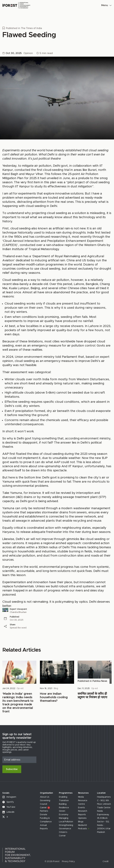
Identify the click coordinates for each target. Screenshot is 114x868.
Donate (44, 815)
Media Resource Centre (83, 801)
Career (45, 808)
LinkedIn (8, 812)
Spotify (8, 802)
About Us (45, 797)
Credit (106, 861)
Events (81, 808)
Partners (44, 811)
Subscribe (12, 769)
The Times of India (31, 28)
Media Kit (83, 825)
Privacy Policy (68, 861)
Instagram (9, 797)
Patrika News (100, 681)
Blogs (81, 822)
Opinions (82, 818)
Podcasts (83, 829)
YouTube (9, 807)
